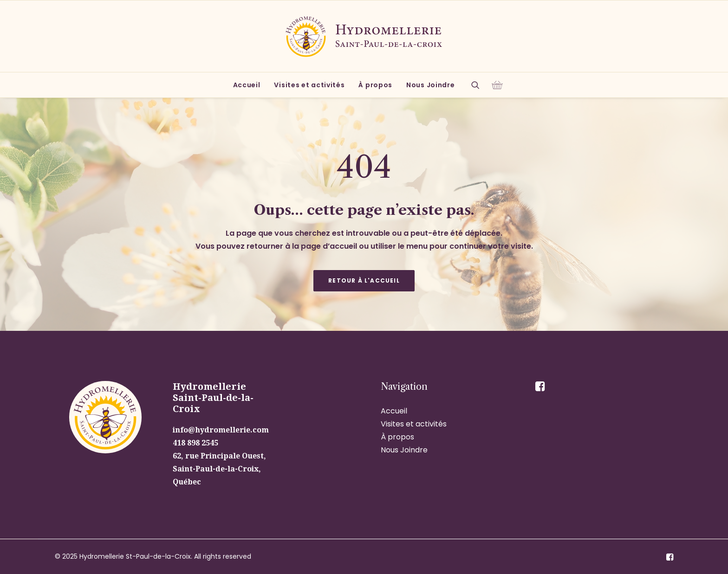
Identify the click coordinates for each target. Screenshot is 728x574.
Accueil (247, 85)
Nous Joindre (430, 85)
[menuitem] (247, 85)
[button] (478, 85)
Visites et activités (309, 85)
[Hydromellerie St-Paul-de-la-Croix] (364, 36)
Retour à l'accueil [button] (364, 281)
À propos (375, 85)
